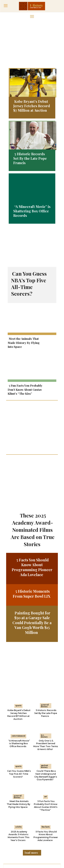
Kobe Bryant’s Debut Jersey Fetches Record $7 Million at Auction (32, 106)
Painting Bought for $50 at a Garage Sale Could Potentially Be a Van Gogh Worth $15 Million (32, 602)
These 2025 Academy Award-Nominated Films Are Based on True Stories (33, 509)
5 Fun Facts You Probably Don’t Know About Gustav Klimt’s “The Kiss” (25, 390)
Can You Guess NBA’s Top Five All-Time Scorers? (29, 284)
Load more (31, 832)
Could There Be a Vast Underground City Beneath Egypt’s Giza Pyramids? (46, 755)
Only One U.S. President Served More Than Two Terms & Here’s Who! (46, 724)
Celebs (19, 806)
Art (46, 776)
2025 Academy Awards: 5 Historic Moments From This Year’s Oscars (19, 815)
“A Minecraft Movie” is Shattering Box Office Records (32, 211)
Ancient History (44, 746)
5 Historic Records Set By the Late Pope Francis (30, 158)
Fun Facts (46, 806)
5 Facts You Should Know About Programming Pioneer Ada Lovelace (32, 547)
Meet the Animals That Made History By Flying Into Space (24, 343)
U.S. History (44, 715)
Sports (18, 685)
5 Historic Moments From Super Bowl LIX (32, 573)
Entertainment (18, 715)
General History (45, 685)
